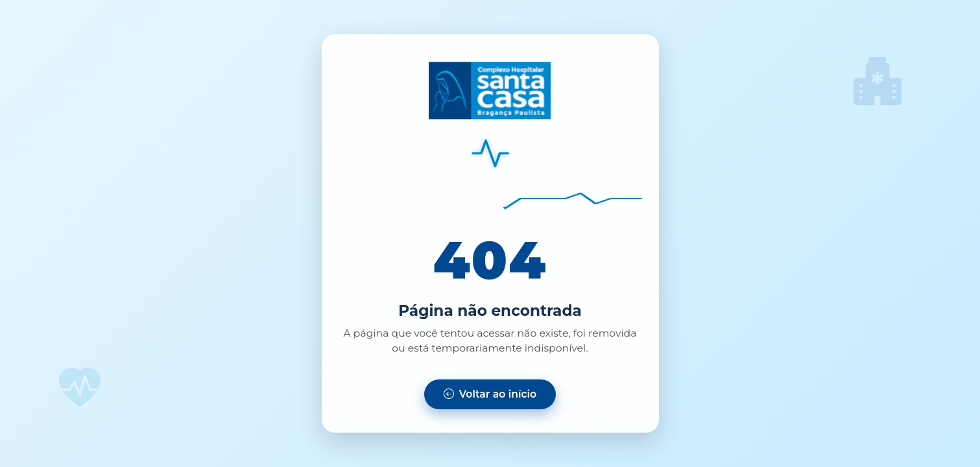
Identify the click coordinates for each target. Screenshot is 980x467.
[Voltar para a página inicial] (490, 394)
